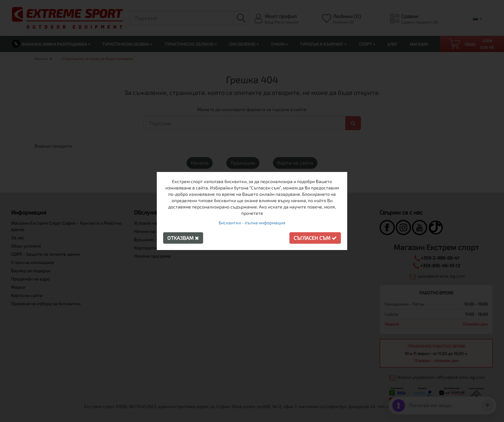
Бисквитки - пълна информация (252, 223)
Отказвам (183, 238)
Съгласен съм (315, 238)
